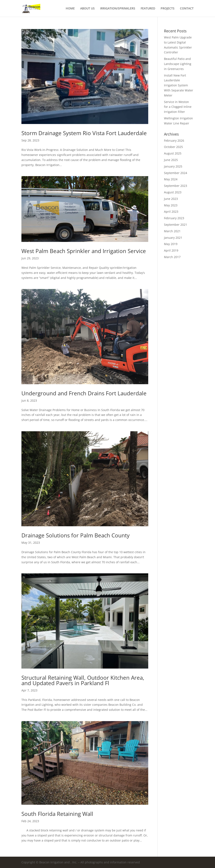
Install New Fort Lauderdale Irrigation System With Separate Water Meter (179, 85)
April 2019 (171, 250)
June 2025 (171, 160)
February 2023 (174, 218)
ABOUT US (87, 9)
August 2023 (173, 192)
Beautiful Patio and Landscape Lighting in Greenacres (178, 64)
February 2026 (174, 140)
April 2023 (171, 212)
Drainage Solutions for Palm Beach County (75, 535)
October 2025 (173, 147)
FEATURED (148, 9)
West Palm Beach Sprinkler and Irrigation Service (84, 251)
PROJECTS (168, 9)
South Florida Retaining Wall (57, 814)
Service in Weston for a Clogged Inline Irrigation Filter (178, 107)
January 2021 (173, 238)
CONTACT (187, 9)
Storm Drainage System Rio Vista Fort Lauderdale (84, 133)
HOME (70, 9)
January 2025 (173, 166)
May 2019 (171, 244)
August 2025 (173, 153)
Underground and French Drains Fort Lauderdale (84, 393)
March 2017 (172, 257)
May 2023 (171, 205)
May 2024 (171, 179)
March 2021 (172, 231)
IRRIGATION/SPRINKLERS (118, 9)
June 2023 (171, 199)
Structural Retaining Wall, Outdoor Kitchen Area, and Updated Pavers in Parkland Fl (83, 680)
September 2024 (176, 173)
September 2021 (176, 225)
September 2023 (176, 186)
